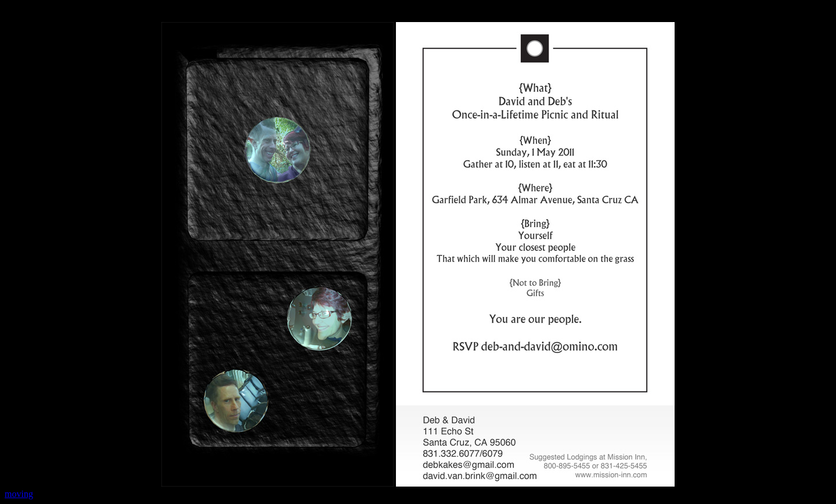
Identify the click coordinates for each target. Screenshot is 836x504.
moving (19, 494)
